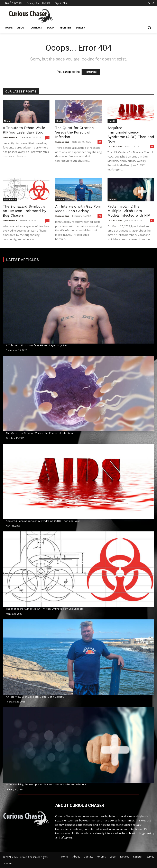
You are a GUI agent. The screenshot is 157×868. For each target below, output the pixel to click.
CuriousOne (10, 137)
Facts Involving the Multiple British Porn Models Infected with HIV (129, 211)
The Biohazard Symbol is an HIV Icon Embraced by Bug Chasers (25, 211)
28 (47, 220)
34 (100, 142)
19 (152, 146)
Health (112, 121)
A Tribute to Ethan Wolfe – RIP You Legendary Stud (37, 345)
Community (10, 200)
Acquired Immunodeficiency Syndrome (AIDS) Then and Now (43, 521)
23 (47, 137)
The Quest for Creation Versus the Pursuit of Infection (75, 132)
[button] (149, 28)
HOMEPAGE (91, 72)
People (60, 200)
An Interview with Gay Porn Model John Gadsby (35, 697)
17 (152, 220)
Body (59, 121)
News (7, 121)
